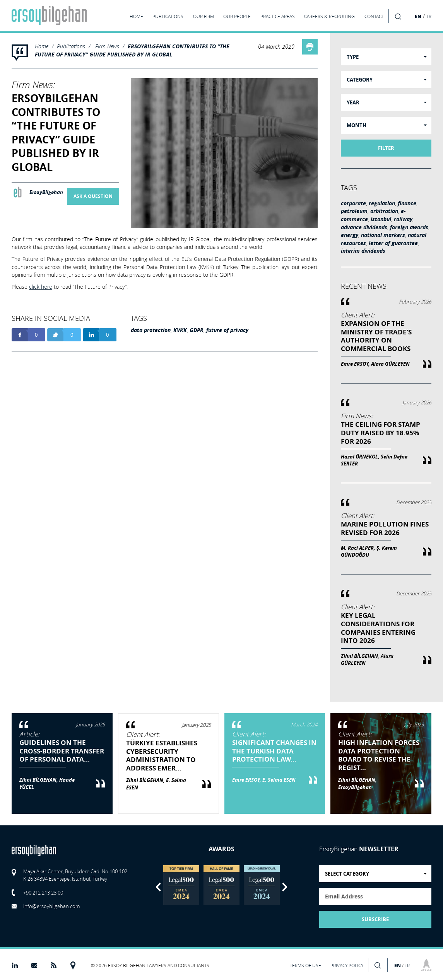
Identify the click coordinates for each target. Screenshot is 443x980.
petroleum (354, 211)
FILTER (386, 148)
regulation (382, 203)
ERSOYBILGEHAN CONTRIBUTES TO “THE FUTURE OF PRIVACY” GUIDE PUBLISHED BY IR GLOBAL (132, 50)
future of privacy (227, 330)
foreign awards (409, 227)
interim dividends (363, 251)
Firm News (107, 46)
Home (42, 46)
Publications (71, 46)
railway (403, 219)
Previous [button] (158, 887)
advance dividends (364, 227)
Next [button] (285, 887)
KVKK (180, 330)
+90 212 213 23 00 (43, 893)
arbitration (384, 211)
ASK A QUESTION (93, 196)
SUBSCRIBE (375, 919)
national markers (383, 235)
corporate (353, 203)
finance (407, 203)
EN (418, 16)
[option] (181, 885)
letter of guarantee (393, 243)
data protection (151, 330)
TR (429, 16)
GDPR (197, 330)
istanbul (381, 219)
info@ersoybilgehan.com (51, 906)
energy (350, 235)
